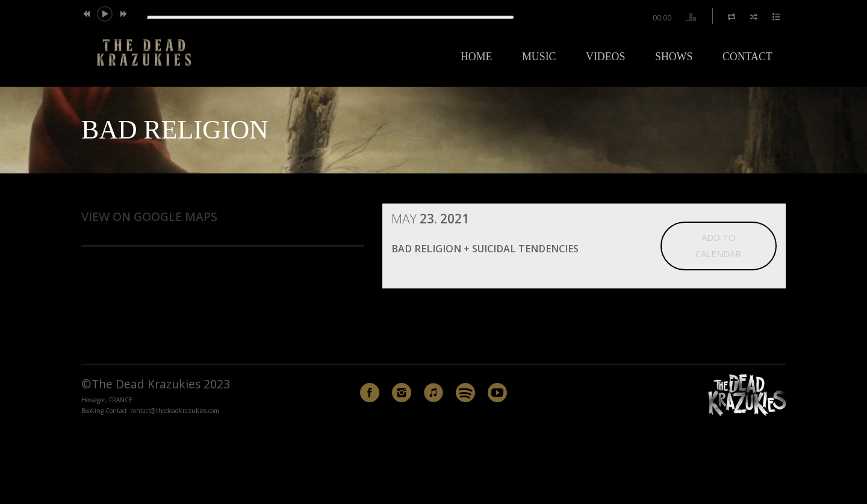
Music (539, 57)
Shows (674, 57)
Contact (747, 57)
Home (477, 57)
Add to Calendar (718, 245)
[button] (89, 14)
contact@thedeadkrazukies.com (175, 411)
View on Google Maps (149, 216)
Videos (605, 57)
